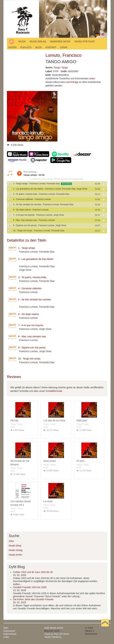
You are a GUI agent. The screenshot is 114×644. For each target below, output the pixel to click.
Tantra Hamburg (53, 637)
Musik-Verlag (16, 550)
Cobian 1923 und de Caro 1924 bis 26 (33, 572)
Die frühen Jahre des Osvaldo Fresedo (33, 599)
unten (92, 78)
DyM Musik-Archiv (54, 628)
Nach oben (105, 628)
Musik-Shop (15, 546)
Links (6, 637)
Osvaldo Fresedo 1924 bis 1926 (30, 587)
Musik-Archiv (15, 555)
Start (6, 628)
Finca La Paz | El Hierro (57, 634)
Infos (11, 541)
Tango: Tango (61, 68)
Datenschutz (10, 634)
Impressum (9, 631)
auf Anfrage (72, 82)
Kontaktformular (54, 391)
